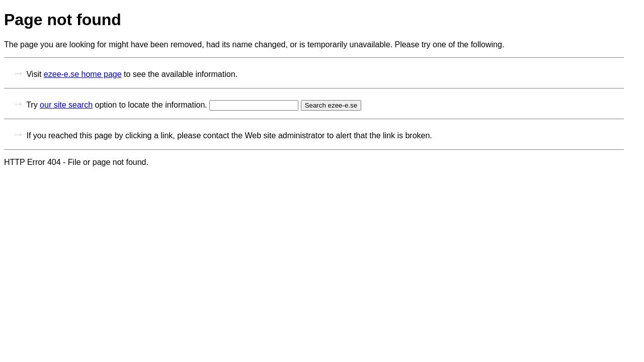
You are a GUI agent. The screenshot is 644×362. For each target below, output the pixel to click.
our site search (66, 105)
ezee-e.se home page (83, 74)
